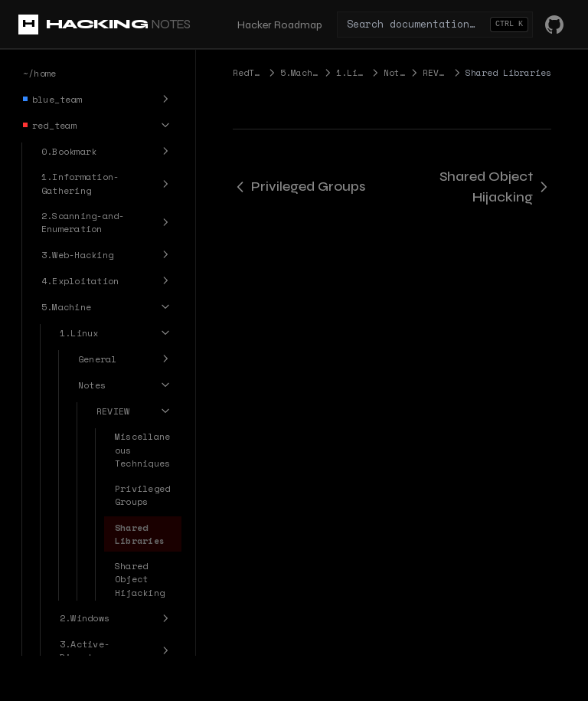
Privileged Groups (299, 186)
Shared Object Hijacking (495, 187)
